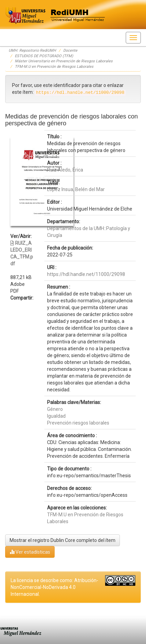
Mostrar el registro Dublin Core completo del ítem (63, 540)
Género (55, 409)
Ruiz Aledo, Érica (65, 170)
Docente (70, 50)
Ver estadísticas (30, 552)
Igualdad (56, 416)
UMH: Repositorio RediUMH (32, 50)
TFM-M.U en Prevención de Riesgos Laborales (54, 67)
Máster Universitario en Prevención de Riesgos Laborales (64, 61)
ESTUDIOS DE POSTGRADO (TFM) (44, 56)
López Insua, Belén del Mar (76, 189)
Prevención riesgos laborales (78, 423)
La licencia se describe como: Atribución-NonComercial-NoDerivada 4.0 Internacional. (54, 587)
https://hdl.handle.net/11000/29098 (86, 274)
